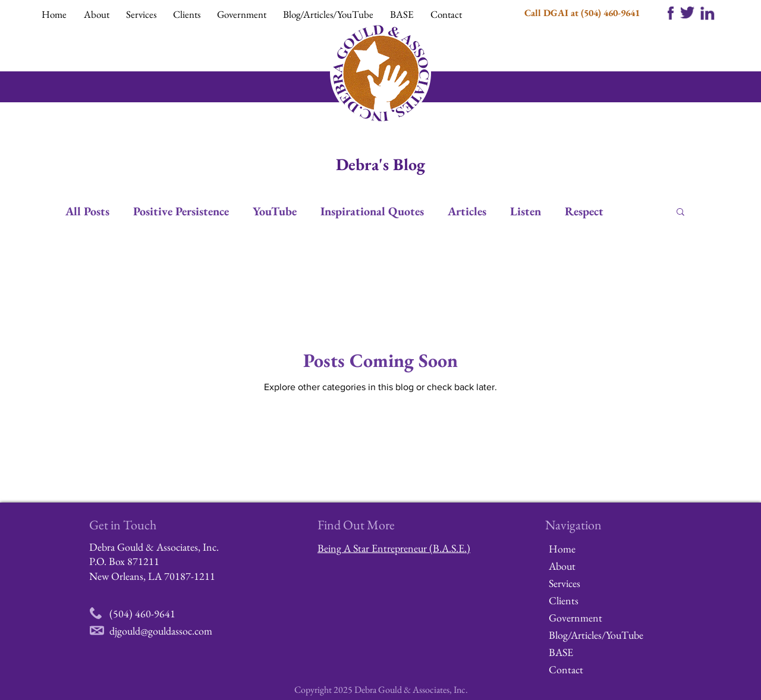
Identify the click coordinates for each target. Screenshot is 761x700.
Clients (564, 600)
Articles (467, 211)
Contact (566, 669)
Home (562, 549)
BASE (561, 652)
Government (576, 618)
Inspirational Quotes (372, 211)
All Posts (87, 211)
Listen (526, 211)
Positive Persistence (181, 211)
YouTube (275, 211)
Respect (584, 211)
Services (565, 583)
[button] (99, 14)
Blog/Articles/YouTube (591, 635)
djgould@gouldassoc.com (161, 631)
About (562, 566)
